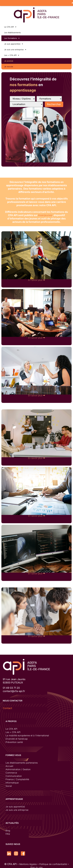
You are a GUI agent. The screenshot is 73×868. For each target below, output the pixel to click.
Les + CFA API (12, 54)
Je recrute (9, 65)
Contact (7, 707)
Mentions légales (28, 863)
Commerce (11, 771)
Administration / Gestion (18, 768)
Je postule (9, 59)
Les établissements (12, 31)
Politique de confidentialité (53, 863)
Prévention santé (14, 741)
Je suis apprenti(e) (14, 43)
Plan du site (36, 866)
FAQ (8, 832)
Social (9, 785)
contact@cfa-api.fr (14, 690)
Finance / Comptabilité (17, 778)
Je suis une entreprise (15, 48)
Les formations (12, 37)
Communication (14, 775)
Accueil (9, 765)
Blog (8, 829)
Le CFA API (10, 26)
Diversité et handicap (17, 737)
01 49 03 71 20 (11, 686)
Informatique (12, 781)
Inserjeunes (45, 214)
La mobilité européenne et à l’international (27, 734)
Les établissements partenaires (22, 761)
